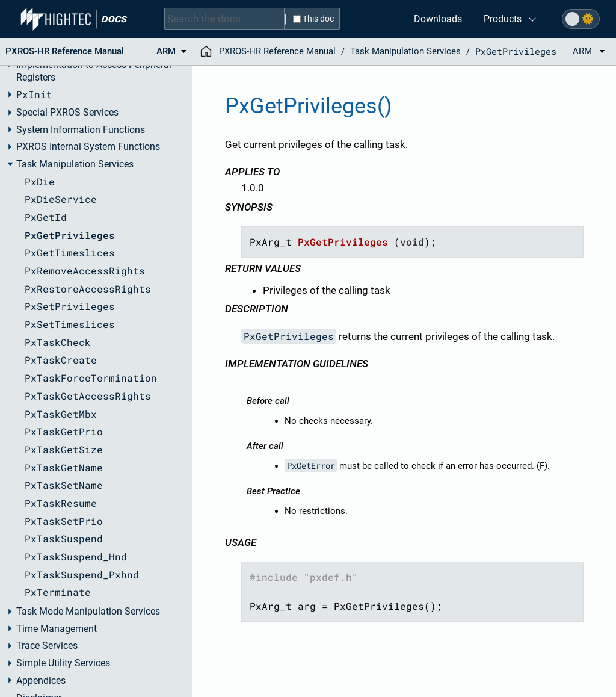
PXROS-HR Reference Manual (277, 51)
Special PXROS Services (67, 113)
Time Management (57, 629)
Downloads (438, 19)
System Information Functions (81, 130)
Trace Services (47, 646)
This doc (313, 19)
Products (503, 19)
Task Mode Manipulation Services (88, 612)
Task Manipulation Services (75, 164)
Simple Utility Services (63, 663)
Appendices (41, 681)
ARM (589, 51)
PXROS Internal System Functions (88, 147)
